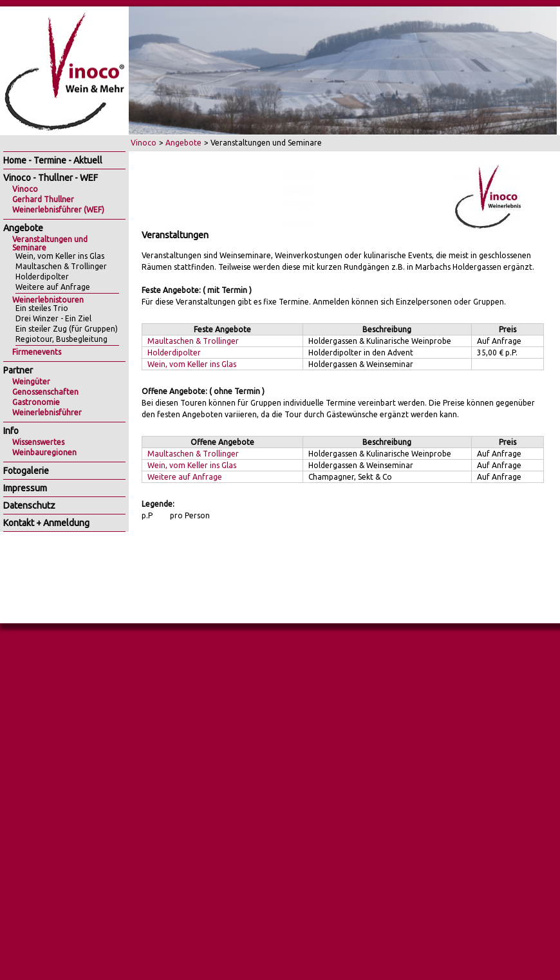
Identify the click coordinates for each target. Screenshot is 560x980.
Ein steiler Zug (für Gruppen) (67, 329)
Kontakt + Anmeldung (46, 523)
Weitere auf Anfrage (185, 477)
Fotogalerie (26, 471)
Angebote (183, 143)
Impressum (25, 488)
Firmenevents (37, 352)
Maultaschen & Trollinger (193, 341)
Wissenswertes (38, 442)
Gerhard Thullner (43, 199)
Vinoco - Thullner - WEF (51, 178)
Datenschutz (29, 505)
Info (11, 431)
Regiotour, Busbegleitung (61, 339)
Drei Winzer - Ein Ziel (53, 318)
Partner (18, 370)
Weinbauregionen (44, 452)
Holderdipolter (174, 353)
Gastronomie (36, 402)
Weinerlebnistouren (48, 300)
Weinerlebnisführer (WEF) (58, 210)
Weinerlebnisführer (47, 412)
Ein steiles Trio (42, 308)
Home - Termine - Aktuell (53, 160)
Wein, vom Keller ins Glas (192, 364)
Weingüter (31, 382)
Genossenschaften (45, 392)
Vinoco (144, 143)
